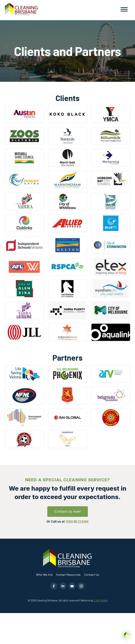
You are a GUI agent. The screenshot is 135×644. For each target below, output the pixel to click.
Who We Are (44, 575)
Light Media (101, 600)
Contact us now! (68, 512)
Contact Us (92, 575)
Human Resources (68, 575)
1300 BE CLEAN (77, 522)
